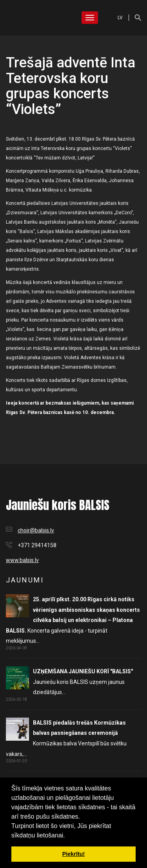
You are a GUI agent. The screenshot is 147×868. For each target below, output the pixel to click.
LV (120, 18)
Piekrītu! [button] (74, 854)
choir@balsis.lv (36, 530)
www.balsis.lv (22, 560)
